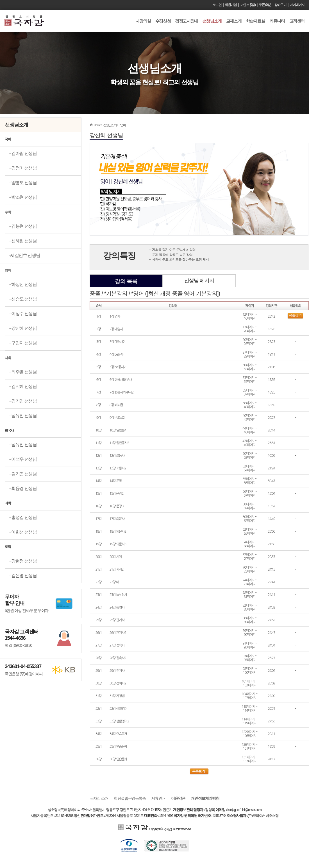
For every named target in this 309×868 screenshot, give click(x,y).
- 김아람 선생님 (23, 153)
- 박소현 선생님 (23, 197)
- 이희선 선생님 (23, 532)
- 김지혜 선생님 (23, 386)
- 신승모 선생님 (23, 299)
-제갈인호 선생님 (25, 255)
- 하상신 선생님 (23, 284)
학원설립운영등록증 (130, 798)
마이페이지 (297, 5)
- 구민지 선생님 (23, 343)
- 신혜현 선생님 (23, 241)
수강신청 (163, 21)
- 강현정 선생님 (23, 561)
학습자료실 (255, 21)
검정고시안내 (187, 21)
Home (97, 125)
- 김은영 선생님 (23, 576)
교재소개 (234, 21)
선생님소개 (212, 21)
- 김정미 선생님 (23, 168)
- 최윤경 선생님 (23, 488)
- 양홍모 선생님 (23, 183)
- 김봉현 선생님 (23, 226)
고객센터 (297, 21)
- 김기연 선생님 (23, 401)
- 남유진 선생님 (23, 416)
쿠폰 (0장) (265, 5)
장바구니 (280, 5)
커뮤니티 (277, 21)
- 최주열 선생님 (23, 372)
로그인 (217, 5)
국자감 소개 (99, 798)
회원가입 (231, 5)
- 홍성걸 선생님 (23, 517)
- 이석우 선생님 (23, 459)
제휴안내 (158, 798)
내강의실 (143, 21)
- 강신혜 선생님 (23, 328)
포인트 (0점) (248, 5)
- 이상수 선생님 (23, 314)
